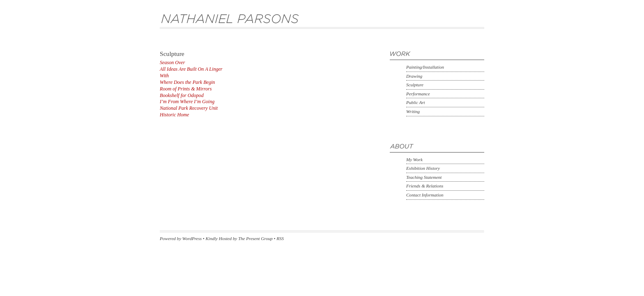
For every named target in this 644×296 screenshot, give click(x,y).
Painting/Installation (425, 67)
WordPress (192, 238)
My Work (414, 160)
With (164, 76)
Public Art (416, 102)
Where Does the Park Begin (187, 82)
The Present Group (255, 238)
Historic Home (174, 115)
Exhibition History (423, 168)
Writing (413, 111)
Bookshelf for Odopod (182, 95)
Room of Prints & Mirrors (186, 89)
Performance (418, 94)
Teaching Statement (424, 177)
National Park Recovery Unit (189, 108)
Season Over (172, 62)
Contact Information (425, 195)
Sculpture (415, 85)
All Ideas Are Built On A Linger (191, 69)
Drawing (414, 76)
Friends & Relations (425, 186)
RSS (280, 238)
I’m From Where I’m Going (187, 102)
